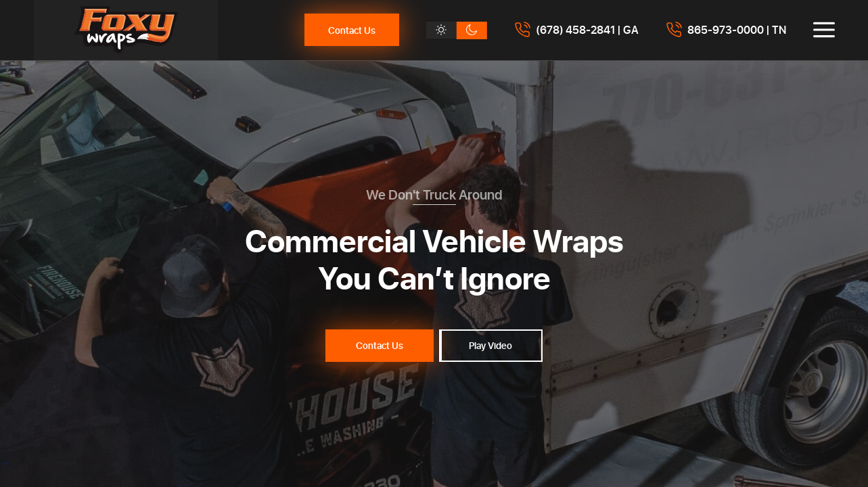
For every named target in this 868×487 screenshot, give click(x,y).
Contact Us (352, 30)
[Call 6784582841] (576, 30)
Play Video (490, 345)
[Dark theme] (472, 30)
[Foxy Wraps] (126, 30)
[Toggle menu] (824, 30)
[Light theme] (441, 30)
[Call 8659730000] (726, 30)
